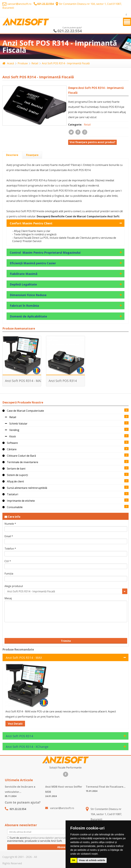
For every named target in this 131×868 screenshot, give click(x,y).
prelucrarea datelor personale (49, 838)
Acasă (8, 63)
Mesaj (8, 598)
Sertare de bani (14, 469)
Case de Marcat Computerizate (23, 411)
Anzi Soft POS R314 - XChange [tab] (27, 747)
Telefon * (10, 549)
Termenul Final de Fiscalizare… (106, 787)
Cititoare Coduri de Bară (19, 456)
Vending (11, 430)
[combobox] (66, 591)
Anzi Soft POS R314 (63, 381)
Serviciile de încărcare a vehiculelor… (20, 789)
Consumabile (13, 507)
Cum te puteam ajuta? (23, 802)
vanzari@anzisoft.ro (17, 4)
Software (10, 443)
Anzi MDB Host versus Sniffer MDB (64, 789)
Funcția (9, 574)
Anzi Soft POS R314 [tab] (19, 736)
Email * (9, 536)
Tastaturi (10, 494)
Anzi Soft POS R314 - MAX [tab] (24, 658)
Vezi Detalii (15, 724)
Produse (23, 63)
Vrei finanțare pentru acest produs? (92, 142)
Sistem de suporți (15, 475)
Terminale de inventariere (20, 462)
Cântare (9, 449)
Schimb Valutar (15, 424)
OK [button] (74, 860)
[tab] (12, 155)
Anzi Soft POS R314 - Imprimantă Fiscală (66, 63)
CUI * (8, 561)
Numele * (10, 524)
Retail (35, 63)
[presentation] (12, 155)
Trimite (66, 641)
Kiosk (9, 436)
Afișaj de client (13, 481)
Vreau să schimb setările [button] (92, 860)
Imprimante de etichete (19, 501)
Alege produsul (14, 586)
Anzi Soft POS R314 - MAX (24, 381)
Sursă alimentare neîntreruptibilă (25, 488)
